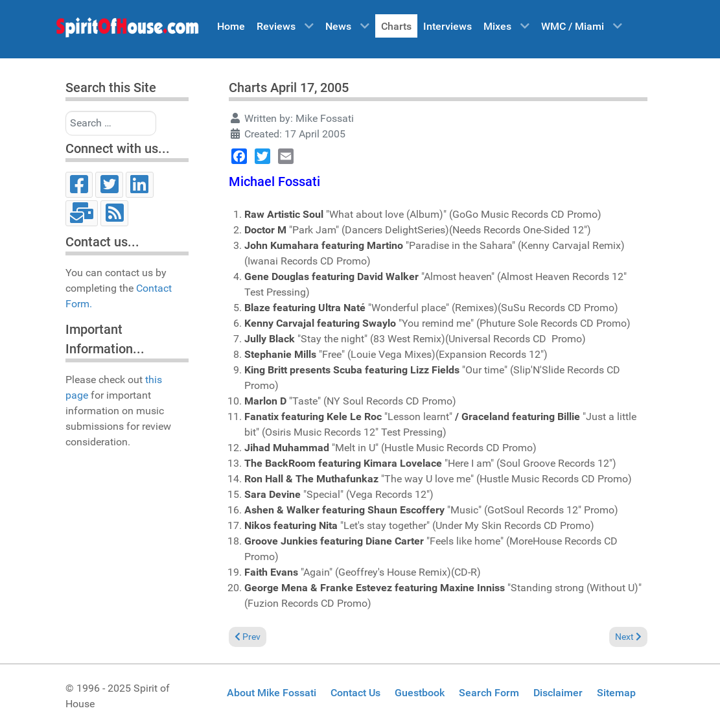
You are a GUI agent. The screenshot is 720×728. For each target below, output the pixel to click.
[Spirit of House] (127, 30)
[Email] (82, 213)
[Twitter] (109, 185)
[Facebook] (79, 185)
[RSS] (114, 213)
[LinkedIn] (140, 185)
